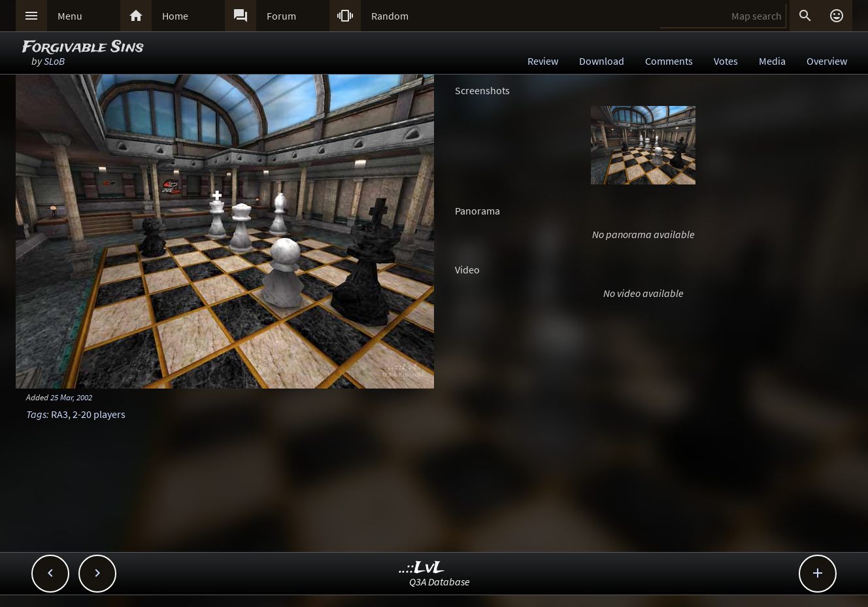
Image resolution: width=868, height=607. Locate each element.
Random (390, 16)
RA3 (59, 414)
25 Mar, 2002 (71, 397)
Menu (70, 16)
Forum (281, 16)
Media (772, 61)
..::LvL (422, 568)
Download (602, 61)
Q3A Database (440, 581)
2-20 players (99, 414)
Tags (36, 414)
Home (175, 16)
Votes (726, 61)
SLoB (54, 61)
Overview (827, 61)
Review (543, 61)
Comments (669, 61)
